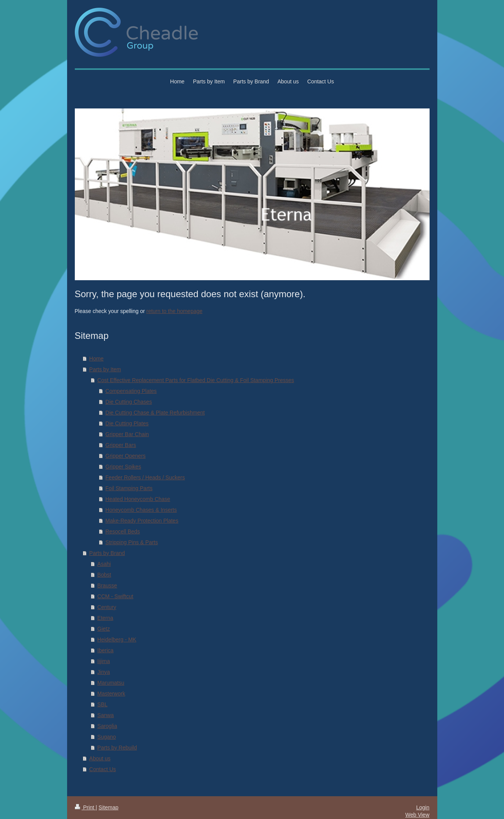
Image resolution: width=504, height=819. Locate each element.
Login (423, 807)
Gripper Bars (121, 445)
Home (96, 359)
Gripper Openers (125, 456)
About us (100, 758)
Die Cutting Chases (129, 402)
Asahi (104, 564)
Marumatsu (111, 683)
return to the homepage (175, 311)
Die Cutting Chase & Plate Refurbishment (155, 413)
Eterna (105, 618)
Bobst (104, 575)
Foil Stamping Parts (129, 488)
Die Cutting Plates (127, 423)
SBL (102, 704)
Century (107, 607)
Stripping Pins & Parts (131, 542)
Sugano (106, 737)
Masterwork (111, 694)
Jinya (104, 672)
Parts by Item (105, 369)
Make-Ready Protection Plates (142, 521)
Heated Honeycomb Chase (138, 499)
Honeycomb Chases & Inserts (141, 510)
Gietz (104, 629)
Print (85, 807)
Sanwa (105, 715)
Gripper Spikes (123, 467)
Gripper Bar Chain (127, 434)
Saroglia (107, 726)
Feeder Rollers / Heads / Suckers (145, 477)
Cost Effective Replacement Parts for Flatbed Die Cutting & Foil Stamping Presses (196, 380)
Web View (417, 815)
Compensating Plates (131, 391)
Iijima (104, 661)
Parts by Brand (107, 553)
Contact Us (102, 769)
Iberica (105, 650)
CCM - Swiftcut (115, 596)
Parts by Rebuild (117, 748)
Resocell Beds (123, 531)
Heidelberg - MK (117, 640)
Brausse (107, 585)
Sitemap (109, 807)
